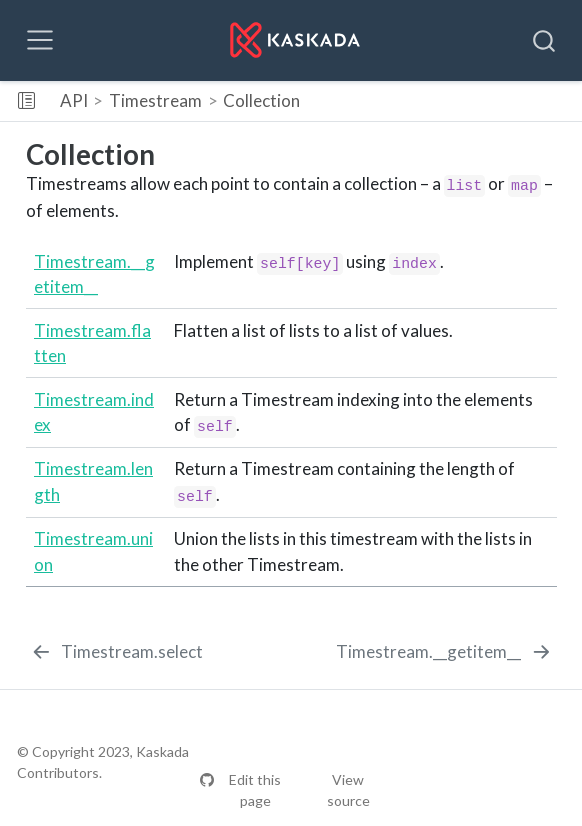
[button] (450, 101)
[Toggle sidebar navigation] (26, 101)
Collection (261, 100)
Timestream (155, 100)
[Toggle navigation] (40, 40)
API (74, 100)
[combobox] (545, 40)
